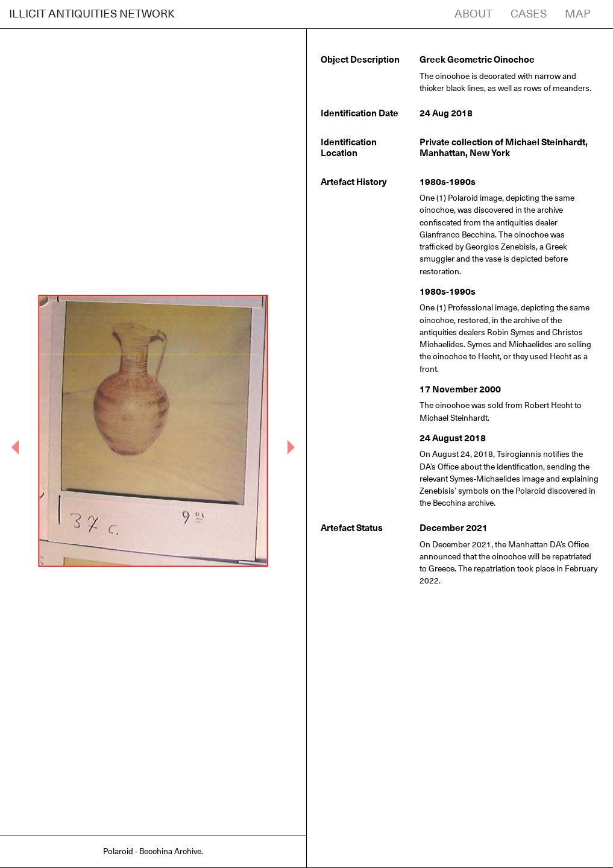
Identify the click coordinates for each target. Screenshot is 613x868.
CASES (529, 14)
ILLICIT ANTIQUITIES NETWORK (92, 14)
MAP (578, 14)
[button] (15, 447)
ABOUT (473, 14)
